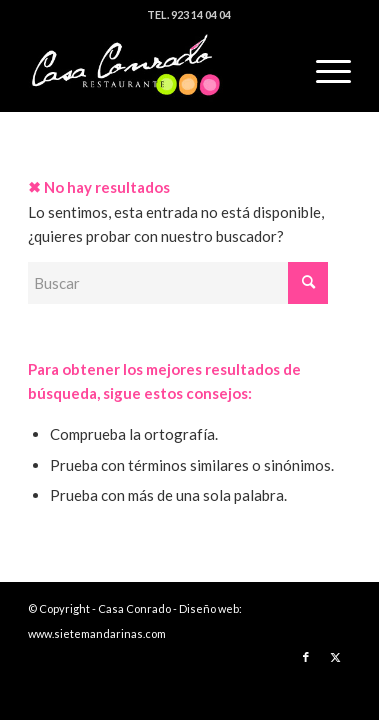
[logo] (157, 71)
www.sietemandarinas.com (97, 633)
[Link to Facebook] (306, 657)
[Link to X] (336, 657)
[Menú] (323, 71)
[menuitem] (323, 71)
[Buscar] (178, 283)
